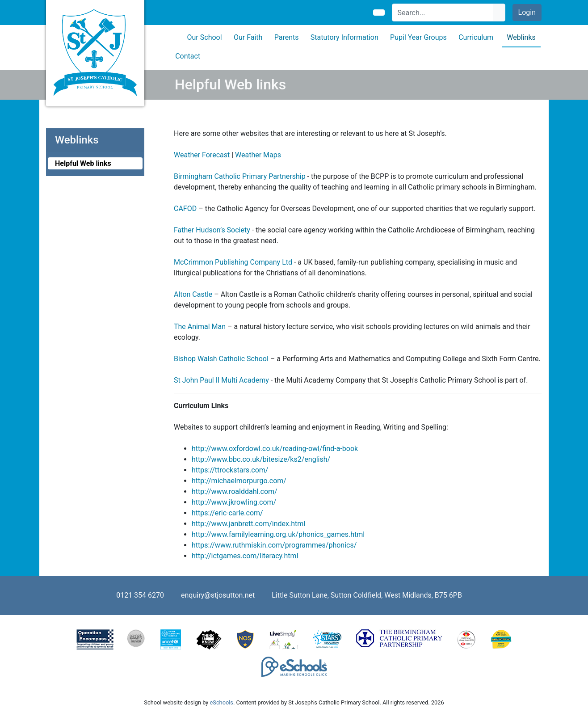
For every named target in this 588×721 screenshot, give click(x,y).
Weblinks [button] (521, 37)
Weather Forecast (202, 155)
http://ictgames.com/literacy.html (245, 556)
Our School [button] (205, 37)
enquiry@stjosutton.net (218, 595)
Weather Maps (258, 155)
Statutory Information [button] (344, 37)
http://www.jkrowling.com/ (234, 502)
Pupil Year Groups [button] (418, 37)
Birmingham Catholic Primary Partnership (240, 176)
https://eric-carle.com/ (227, 513)
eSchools (222, 702)
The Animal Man (200, 327)
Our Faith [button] (248, 37)
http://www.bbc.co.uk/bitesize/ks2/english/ (261, 459)
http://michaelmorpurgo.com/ (239, 481)
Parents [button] (287, 37)
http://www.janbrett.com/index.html (248, 524)
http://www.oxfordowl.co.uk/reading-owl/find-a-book (275, 449)
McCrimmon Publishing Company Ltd (233, 262)
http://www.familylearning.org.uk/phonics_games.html (278, 534)
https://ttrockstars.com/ (230, 470)
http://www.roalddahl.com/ (235, 491)
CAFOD (185, 209)
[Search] (443, 13)
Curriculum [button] (476, 37)
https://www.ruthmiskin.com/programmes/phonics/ (274, 545)
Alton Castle (193, 294)
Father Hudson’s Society (212, 230)
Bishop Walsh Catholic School (221, 359)
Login (527, 12)
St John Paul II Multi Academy (221, 380)
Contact (188, 56)
